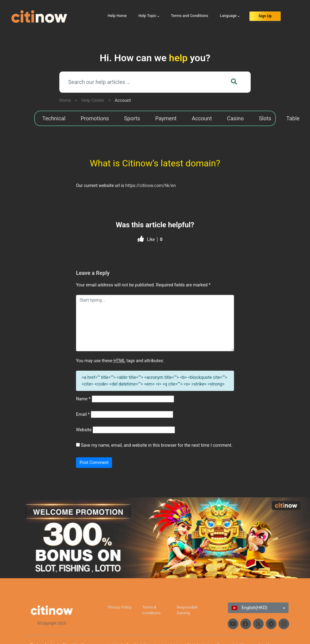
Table (293, 118)
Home (65, 100)
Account (123, 100)
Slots (265, 118)
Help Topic (147, 16)
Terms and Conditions (190, 16)
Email (83, 414)
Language (228, 16)
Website (84, 430)
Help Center (93, 100)
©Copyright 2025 (52, 623)
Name (83, 399)
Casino (235, 118)
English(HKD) (249, 608)
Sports (132, 118)
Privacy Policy (120, 607)
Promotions (95, 118)
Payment (166, 118)
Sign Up (265, 16)
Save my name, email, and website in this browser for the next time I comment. (157, 445)
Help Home (117, 16)
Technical (54, 118)
